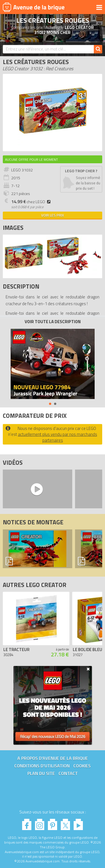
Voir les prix (53, 215)
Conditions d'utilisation (42, 766)
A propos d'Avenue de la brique (53, 758)
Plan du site (41, 773)
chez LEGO (32, 202)
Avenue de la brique (34, 7)
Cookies (82, 766)
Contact (68, 773)
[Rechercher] (98, 49)
